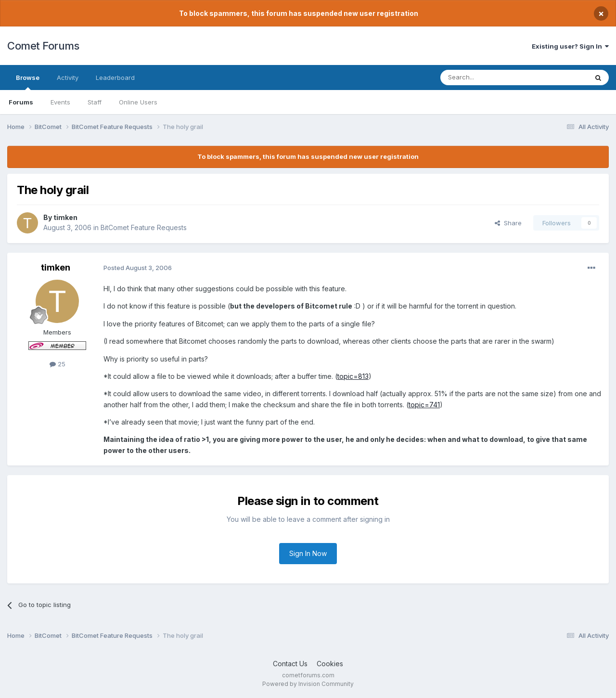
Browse (28, 82)
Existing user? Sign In (570, 46)
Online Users (138, 102)
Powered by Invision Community (308, 684)
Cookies (330, 664)
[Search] (489, 78)
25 (58, 364)
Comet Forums (43, 46)
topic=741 (424, 405)
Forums (21, 102)
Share (508, 223)
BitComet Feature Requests (144, 227)
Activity (68, 78)
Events (60, 102)
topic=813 (353, 376)
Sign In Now (308, 553)
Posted (138, 268)
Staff (95, 102)
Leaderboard (115, 78)
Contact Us (290, 664)
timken (65, 217)
